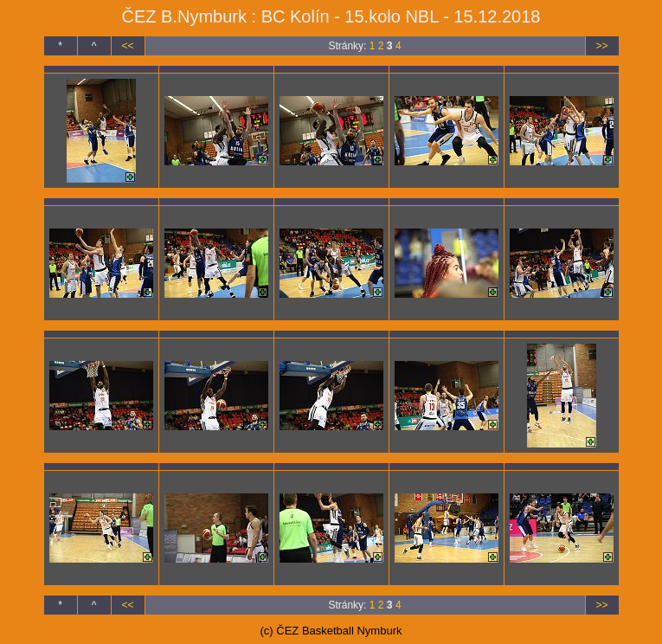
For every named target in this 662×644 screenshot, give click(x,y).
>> (601, 46)
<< (127, 46)
